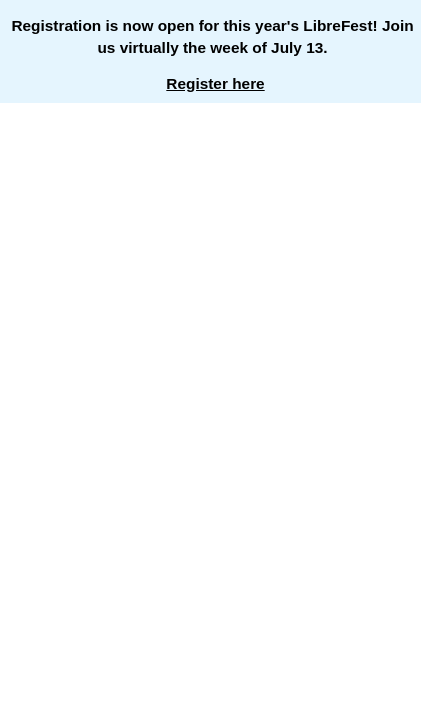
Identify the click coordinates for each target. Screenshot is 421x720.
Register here (215, 83)
